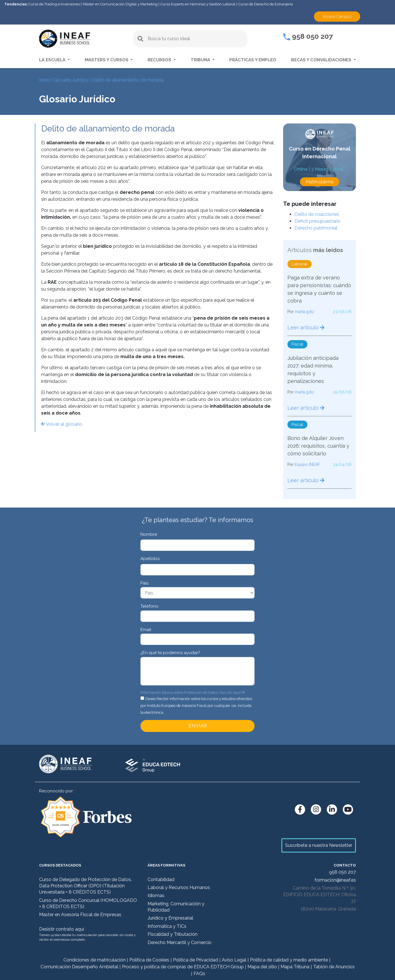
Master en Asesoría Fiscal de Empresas (80, 915)
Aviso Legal (234, 960)
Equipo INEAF (307, 464)
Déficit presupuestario (318, 221)
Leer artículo (306, 327)
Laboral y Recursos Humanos (179, 887)
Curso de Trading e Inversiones (54, 4)
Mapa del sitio (262, 967)
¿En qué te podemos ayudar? (170, 653)
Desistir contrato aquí (62, 929)
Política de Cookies (149, 960)
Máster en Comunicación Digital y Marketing (120, 4)
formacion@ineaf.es (335, 880)
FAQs (199, 974)
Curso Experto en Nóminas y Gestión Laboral (198, 4)
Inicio (45, 80)
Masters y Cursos (107, 60)
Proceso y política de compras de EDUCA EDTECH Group (183, 967)
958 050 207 (308, 36)
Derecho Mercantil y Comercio (180, 943)
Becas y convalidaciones (322, 60)
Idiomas (156, 895)
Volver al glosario (62, 424)
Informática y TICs (167, 926)
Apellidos (150, 559)
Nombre (149, 534)
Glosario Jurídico (71, 80)
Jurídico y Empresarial (170, 918)
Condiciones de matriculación (94, 960)
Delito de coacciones (317, 214)
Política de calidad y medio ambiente (289, 960)
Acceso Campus (337, 17)
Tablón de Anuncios (334, 967)
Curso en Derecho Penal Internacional (320, 153)
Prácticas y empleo (253, 60)
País (144, 583)
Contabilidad (161, 879)
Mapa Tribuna (295, 967)
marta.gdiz (305, 312)
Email (146, 630)
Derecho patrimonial (316, 228)
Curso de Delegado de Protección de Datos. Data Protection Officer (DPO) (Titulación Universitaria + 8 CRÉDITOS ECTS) (85, 886)
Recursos (160, 60)
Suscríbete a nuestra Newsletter (319, 845)
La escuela (53, 60)
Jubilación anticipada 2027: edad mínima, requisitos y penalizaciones (313, 370)
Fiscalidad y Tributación (173, 934)
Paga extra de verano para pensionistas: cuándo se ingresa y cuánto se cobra (319, 289)
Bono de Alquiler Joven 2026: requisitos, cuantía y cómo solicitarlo (318, 446)
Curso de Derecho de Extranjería (266, 4)
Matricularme (320, 182)
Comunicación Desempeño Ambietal (79, 967)
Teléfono (149, 606)
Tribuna (201, 60)
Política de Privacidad (196, 960)
